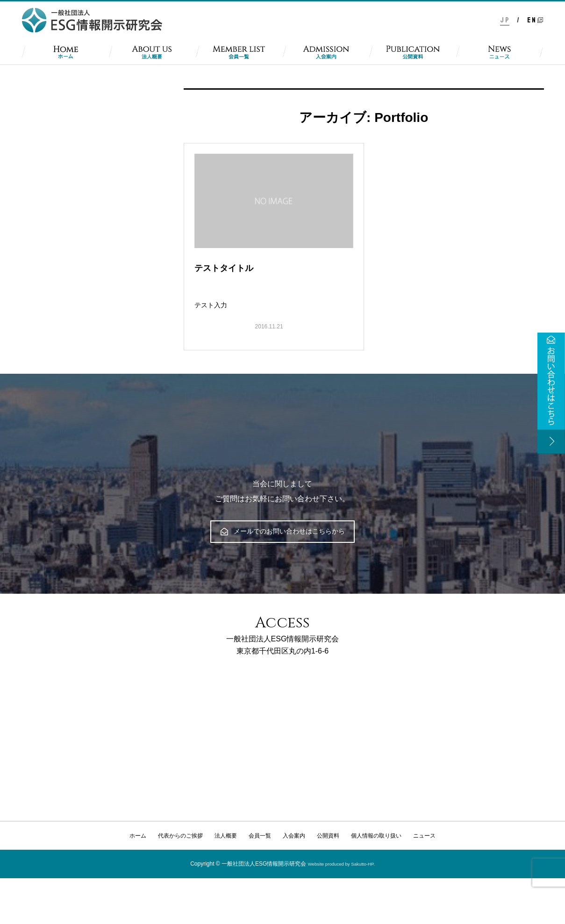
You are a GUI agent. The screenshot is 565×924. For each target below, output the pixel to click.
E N (532, 20)
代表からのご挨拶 (180, 836)
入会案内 (294, 836)
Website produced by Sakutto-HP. (341, 864)
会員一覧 (260, 836)
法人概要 (226, 836)
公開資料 (328, 836)
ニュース (424, 836)
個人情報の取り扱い (376, 836)
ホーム (138, 836)
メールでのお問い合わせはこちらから (283, 531)
